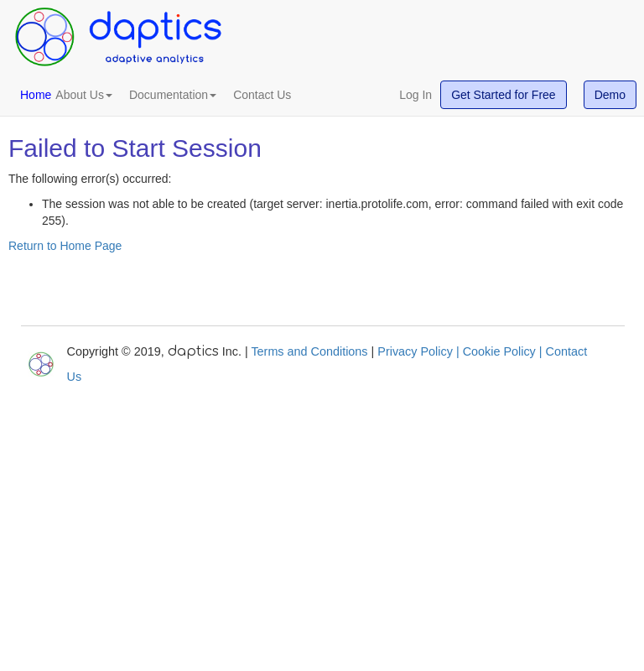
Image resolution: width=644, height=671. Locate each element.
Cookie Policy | (504, 351)
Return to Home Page (65, 246)
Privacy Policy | (420, 351)
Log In (415, 95)
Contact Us (262, 95)
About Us (84, 95)
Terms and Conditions (309, 351)
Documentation (173, 95)
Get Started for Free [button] (504, 95)
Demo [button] (610, 95)
